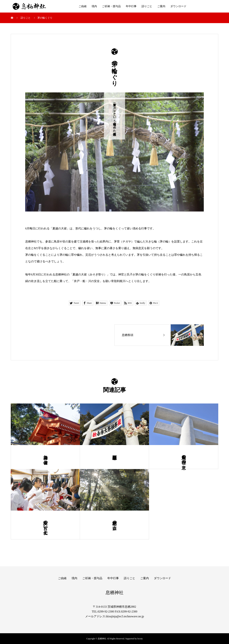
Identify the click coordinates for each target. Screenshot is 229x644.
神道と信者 (45, 455)
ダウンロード (178, 6)
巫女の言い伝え (45, 525)
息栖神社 (114, 593)
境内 (94, 6)
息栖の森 (114, 520)
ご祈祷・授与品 (111, 6)
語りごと (147, 6)
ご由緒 (83, 6)
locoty (140, 639)
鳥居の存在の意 (184, 457)
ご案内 (161, 6)
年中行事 (131, 6)
